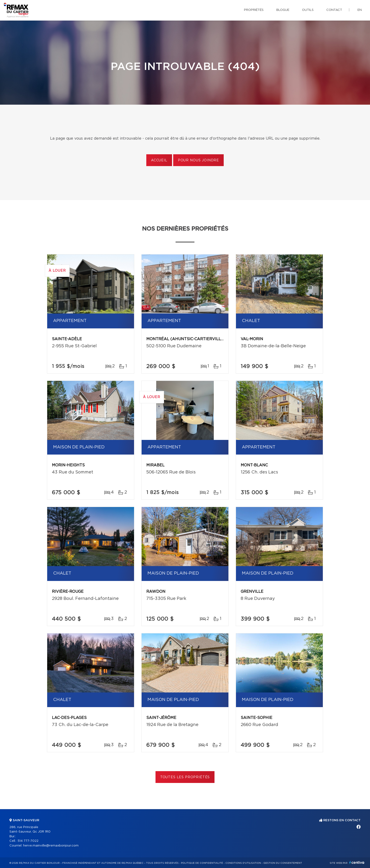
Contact (334, 10)
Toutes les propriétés (185, 777)
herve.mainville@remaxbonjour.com (51, 846)
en (360, 10)
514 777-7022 (28, 841)
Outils (308, 10)
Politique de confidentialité (202, 863)
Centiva (357, 862)
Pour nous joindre (198, 160)
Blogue (283, 10)
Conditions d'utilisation (243, 863)
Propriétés (254, 10)
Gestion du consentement (283, 863)
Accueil (159, 160)
